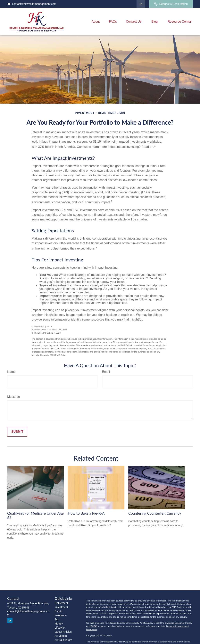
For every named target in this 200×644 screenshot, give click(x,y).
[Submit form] (17, 432)
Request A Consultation (171, 4)
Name (11, 372)
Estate (59, 611)
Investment (61, 607)
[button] (96, 22)
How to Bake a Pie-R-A (86, 513)
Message (14, 397)
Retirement (61, 603)
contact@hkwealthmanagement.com (32, 4)
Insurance (61, 615)
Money (59, 624)
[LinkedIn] (141, 4)
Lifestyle (60, 628)
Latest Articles (63, 632)
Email (106, 372)
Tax (57, 619)
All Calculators (63, 640)
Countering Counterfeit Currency (155, 513)
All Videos (61, 636)
